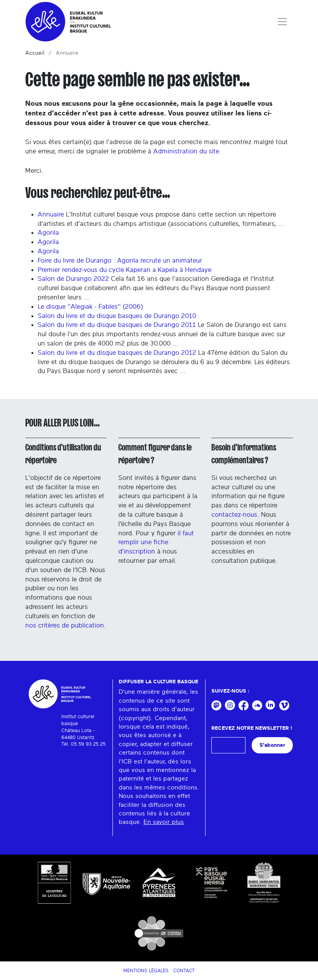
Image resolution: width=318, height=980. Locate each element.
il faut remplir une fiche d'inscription (156, 542)
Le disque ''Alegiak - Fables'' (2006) (90, 307)
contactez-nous (234, 515)
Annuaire (51, 214)
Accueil (35, 53)
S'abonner (272, 745)
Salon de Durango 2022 (73, 279)
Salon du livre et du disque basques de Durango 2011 (117, 325)
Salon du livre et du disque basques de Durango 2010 (117, 316)
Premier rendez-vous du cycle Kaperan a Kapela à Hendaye (124, 270)
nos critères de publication (65, 625)
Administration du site (186, 151)
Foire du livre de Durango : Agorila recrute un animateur (120, 260)
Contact (184, 971)
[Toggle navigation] (282, 22)
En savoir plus (164, 822)
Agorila (48, 233)
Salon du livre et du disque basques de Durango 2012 (117, 353)
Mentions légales (146, 971)
